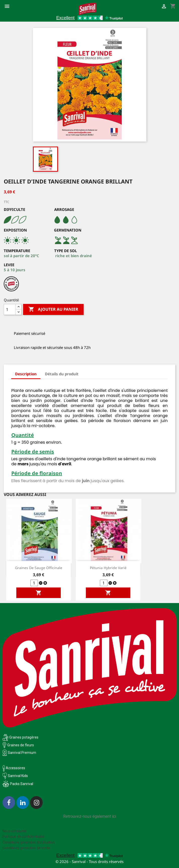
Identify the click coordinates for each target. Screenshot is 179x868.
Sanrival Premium (22, 753)
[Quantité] (10, 309)
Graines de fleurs (21, 745)
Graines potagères (24, 737)
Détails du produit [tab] (62, 374)
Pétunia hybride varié (108, 568)
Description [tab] (26, 374)
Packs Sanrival (22, 784)
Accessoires (14, 768)
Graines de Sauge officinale (39, 568)
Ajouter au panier (53, 309)
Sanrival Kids (18, 776)
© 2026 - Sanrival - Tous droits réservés (90, 861)
